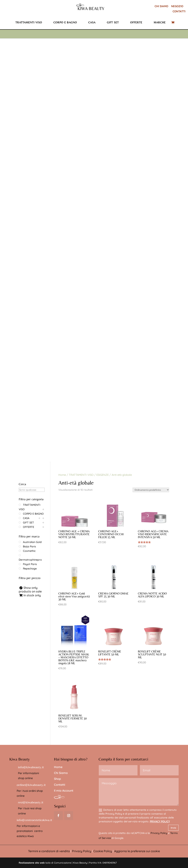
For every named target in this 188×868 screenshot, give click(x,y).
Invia (173, 828)
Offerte (136, 22)
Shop (57, 779)
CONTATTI (179, 11)
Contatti (60, 785)
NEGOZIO (177, 6)
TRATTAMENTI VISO (81, 475)
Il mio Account (64, 791)
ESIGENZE (103, 475)
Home (62, 475)
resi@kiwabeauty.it (31, 802)
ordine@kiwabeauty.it (31, 785)
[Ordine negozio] (151, 490)
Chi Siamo (61, 773)
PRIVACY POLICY (160, 821)
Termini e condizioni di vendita (49, 851)
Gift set (113, 22)
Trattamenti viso (29, 22)
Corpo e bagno (65, 22)
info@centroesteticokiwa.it (34, 820)
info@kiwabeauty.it (31, 767)
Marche (160, 22)
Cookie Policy (103, 851)
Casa (92, 22)
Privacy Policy (159, 833)
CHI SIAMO (161, 6)
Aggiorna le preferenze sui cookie (137, 851)
